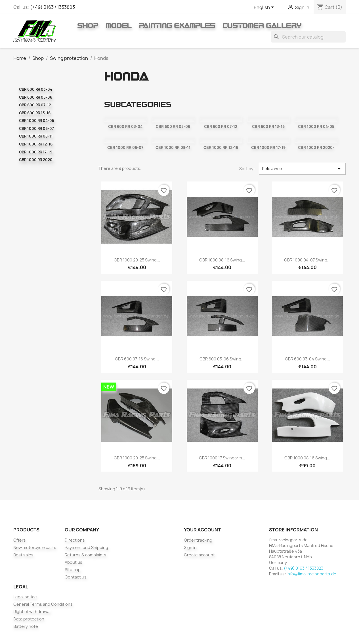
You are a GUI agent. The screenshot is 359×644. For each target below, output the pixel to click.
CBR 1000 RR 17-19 (36, 152)
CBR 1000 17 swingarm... (222, 458)
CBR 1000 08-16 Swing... (307, 458)
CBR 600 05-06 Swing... (222, 359)
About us (74, 562)
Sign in (190, 547)
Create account (199, 555)
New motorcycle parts (35, 547)
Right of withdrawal (32, 612)
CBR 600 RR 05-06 (36, 97)
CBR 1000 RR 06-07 (36, 128)
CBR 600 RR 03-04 (36, 89)
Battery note (26, 626)
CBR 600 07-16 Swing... (137, 359)
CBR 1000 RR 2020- (37, 160)
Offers (20, 540)
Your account (202, 530)
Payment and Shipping (86, 547)
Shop (88, 26)
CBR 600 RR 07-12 (35, 105)
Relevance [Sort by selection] (302, 169)
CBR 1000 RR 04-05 (37, 121)
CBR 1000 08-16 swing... (222, 260)
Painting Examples (177, 26)
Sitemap (73, 570)
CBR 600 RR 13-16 (35, 113)
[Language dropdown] (265, 8)
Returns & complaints (86, 555)
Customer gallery (262, 26)
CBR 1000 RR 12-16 (36, 144)
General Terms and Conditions (43, 604)
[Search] (308, 37)
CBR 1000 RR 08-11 (36, 136)
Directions (75, 540)
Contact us (76, 577)
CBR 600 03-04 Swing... (307, 359)
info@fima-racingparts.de (311, 574)
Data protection (29, 619)
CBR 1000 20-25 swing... (137, 260)
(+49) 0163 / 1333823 (53, 7)
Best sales (23, 555)
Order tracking (198, 540)
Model (118, 26)
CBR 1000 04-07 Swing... (307, 260)
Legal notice (25, 597)
